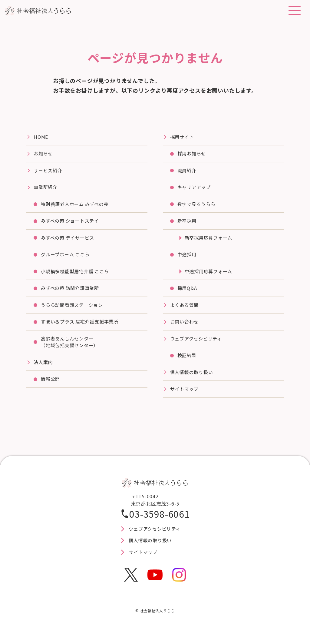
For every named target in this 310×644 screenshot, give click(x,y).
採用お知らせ (193, 154)
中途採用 (188, 258)
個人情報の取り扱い (193, 379)
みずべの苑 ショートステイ (72, 224)
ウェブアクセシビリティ (198, 344)
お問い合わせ (185, 327)
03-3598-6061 (160, 521)
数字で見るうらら (198, 206)
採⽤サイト (183, 137)
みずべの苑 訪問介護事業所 (72, 293)
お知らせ (44, 154)
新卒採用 (188, 224)
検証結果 (188, 362)
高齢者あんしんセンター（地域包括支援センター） (71, 348)
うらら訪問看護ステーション (74, 310)
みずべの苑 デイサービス (69, 241)
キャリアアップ (195, 189)
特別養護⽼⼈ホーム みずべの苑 (77, 206)
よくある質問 (185, 310)
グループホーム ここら (67, 258)
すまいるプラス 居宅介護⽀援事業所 (82, 327)
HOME (41, 137)
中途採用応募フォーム (210, 275)
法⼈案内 (44, 369)
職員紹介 (188, 172)
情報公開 (51, 386)
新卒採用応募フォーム (210, 241)
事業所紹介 (46, 189)
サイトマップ (185, 396)
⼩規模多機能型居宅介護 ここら (77, 275)
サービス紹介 (49, 172)
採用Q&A (188, 293)
